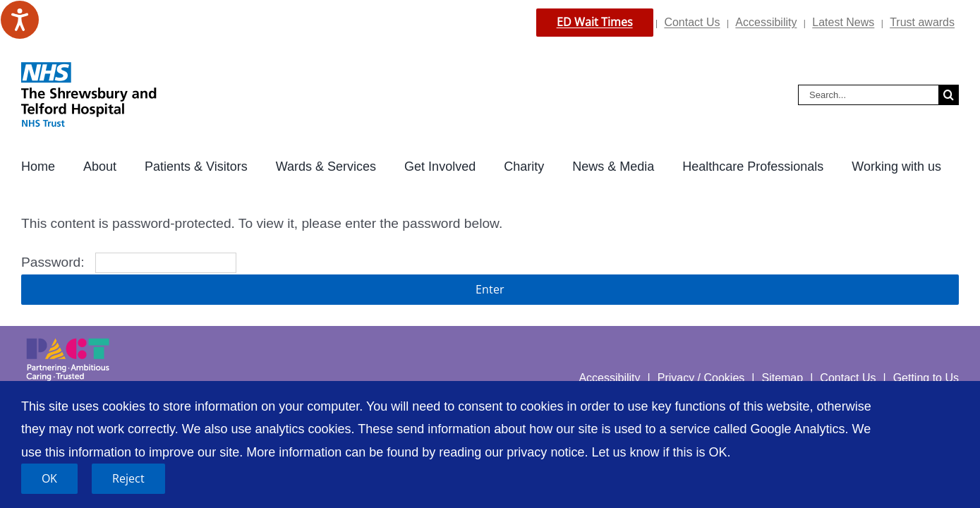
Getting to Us (926, 378)
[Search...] (868, 95)
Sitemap (782, 378)
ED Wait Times (595, 22)
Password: (129, 262)
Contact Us (692, 22)
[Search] (949, 95)
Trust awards (922, 22)
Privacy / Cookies (701, 378)
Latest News (843, 22)
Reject (128, 478)
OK (49, 478)
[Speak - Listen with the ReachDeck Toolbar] (20, 20)
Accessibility (766, 22)
